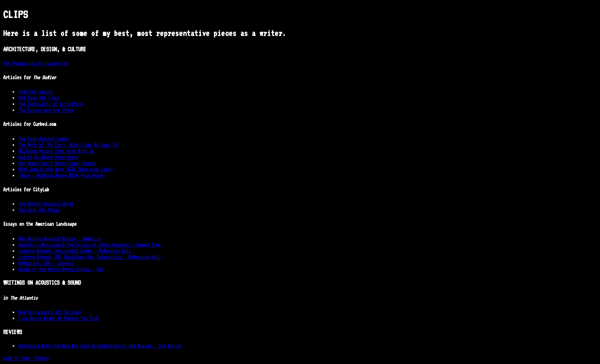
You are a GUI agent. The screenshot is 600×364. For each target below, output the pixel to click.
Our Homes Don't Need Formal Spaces (57, 163)
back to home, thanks (26, 358)
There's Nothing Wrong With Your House (61, 175)
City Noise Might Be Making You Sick (59, 318)
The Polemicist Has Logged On (35, 63)
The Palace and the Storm (46, 110)
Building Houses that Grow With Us (56, 151)
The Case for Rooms (39, 210)
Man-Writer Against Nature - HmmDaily (60, 238)
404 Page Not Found (39, 98)
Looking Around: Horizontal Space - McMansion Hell (75, 251)
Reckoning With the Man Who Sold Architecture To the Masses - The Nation (100, 346)
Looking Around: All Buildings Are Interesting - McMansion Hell (90, 257)
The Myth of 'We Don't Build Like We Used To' (69, 145)
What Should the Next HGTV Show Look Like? (65, 169)
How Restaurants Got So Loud (49, 312)
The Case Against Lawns (44, 139)
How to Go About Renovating (48, 157)
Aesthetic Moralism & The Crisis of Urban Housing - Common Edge (90, 245)
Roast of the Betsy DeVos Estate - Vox (61, 269)
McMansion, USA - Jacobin (46, 263)
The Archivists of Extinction (51, 104)
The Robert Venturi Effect (46, 204)
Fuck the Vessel (36, 91)
